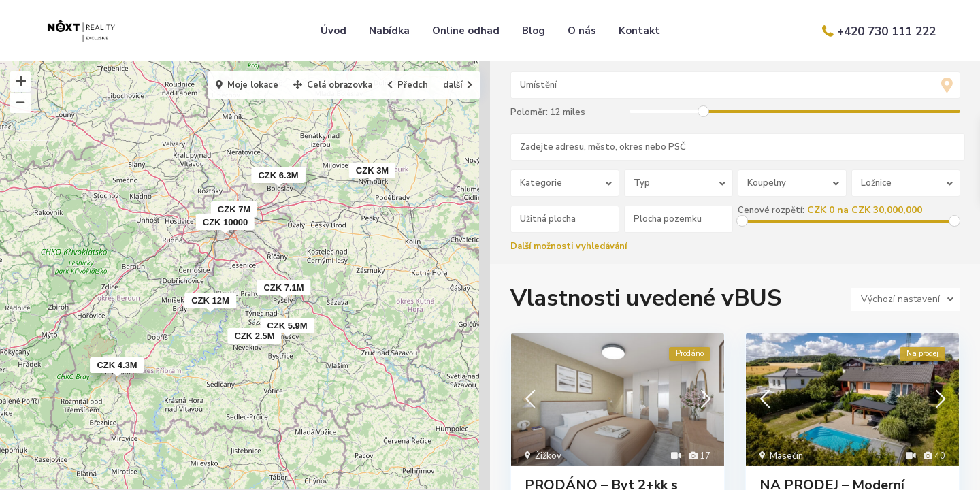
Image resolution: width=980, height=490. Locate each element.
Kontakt (639, 31)
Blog (534, 31)
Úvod (333, 31)
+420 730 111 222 (886, 32)
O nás (582, 31)
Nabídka (389, 31)
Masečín (786, 457)
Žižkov (548, 457)
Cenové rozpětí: (772, 210)
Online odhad (466, 31)
